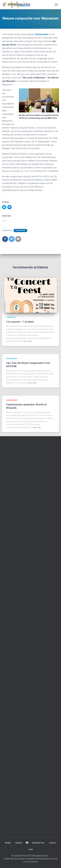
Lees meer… (28, 341)
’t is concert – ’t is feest (20, 322)
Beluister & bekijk (27, 843)
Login (30, 850)
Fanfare (19, 843)
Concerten (11, 317)
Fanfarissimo (42, 34)
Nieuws (8, 843)
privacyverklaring (31, 862)
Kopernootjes (38, 843)
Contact (53, 843)
